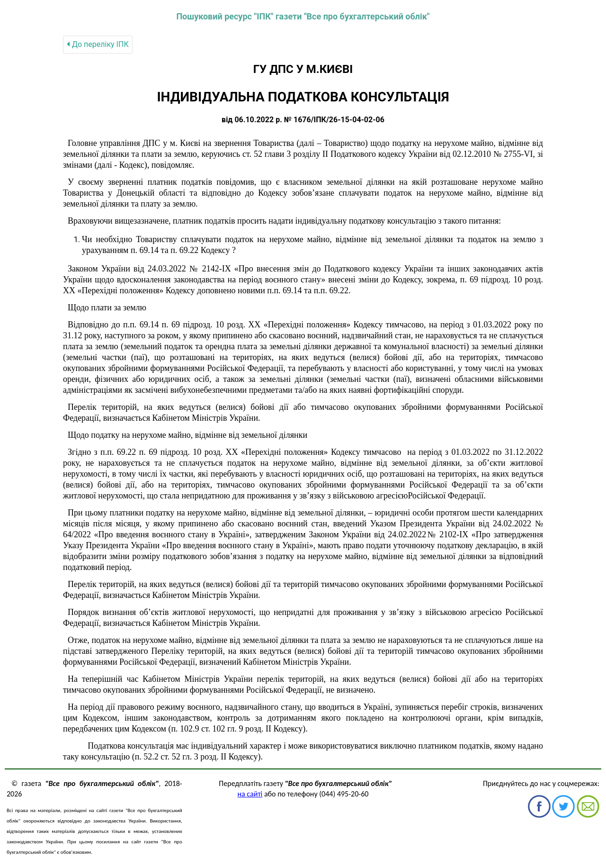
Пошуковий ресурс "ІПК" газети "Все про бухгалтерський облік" (303, 16)
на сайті (250, 794)
